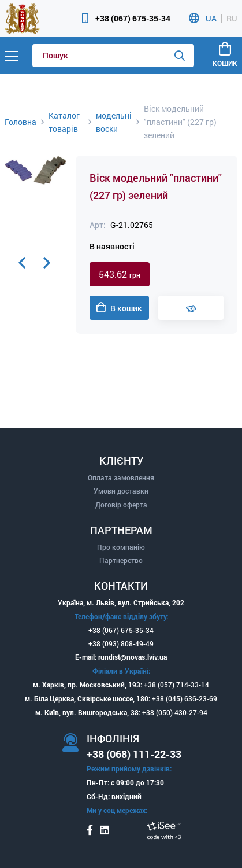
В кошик (119, 308)
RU (232, 19)
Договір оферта (121, 505)
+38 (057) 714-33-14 (176, 685)
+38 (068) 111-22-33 (134, 754)
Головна (21, 122)
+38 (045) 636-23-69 (185, 698)
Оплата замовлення (121, 477)
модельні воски (114, 122)
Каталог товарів (64, 122)
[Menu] (12, 56)
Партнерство (121, 560)
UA (211, 19)
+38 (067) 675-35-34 (133, 18)
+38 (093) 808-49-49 (121, 643)
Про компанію (121, 547)
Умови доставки (121, 491)
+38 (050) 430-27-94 (175, 712)
